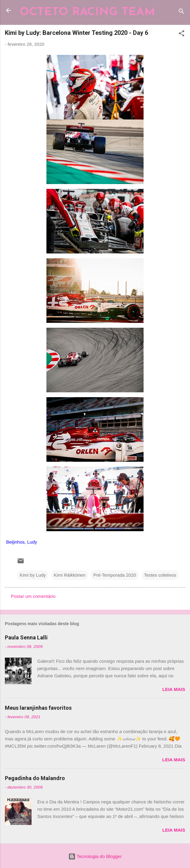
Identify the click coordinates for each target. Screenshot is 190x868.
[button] (182, 34)
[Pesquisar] (182, 12)
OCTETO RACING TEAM (87, 12)
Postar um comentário (33, 596)
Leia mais (174, 689)
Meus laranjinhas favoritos (38, 708)
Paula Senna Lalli (26, 637)
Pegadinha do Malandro (35, 778)
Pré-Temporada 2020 (115, 575)
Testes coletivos (160, 575)
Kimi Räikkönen (70, 575)
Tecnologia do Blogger (95, 856)
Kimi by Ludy (33, 575)
